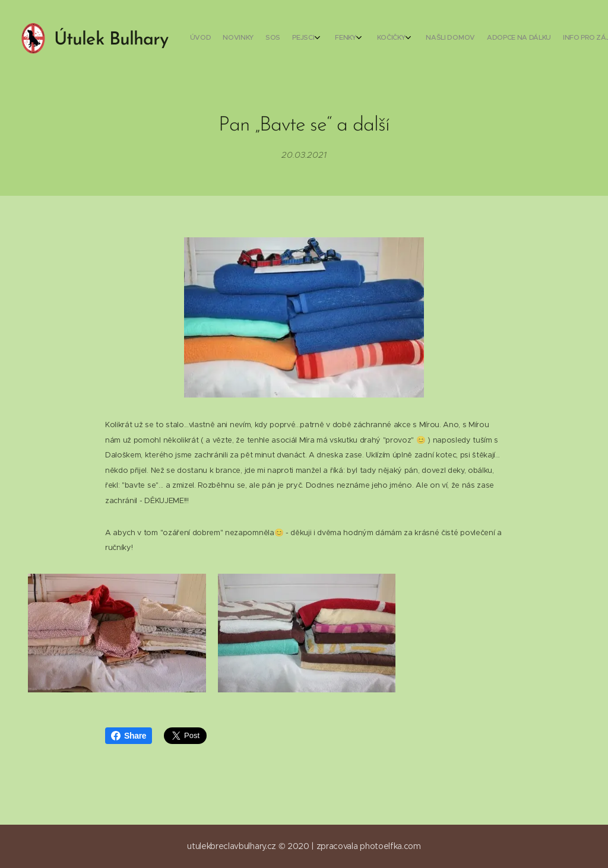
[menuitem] (411, 39)
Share (129, 736)
